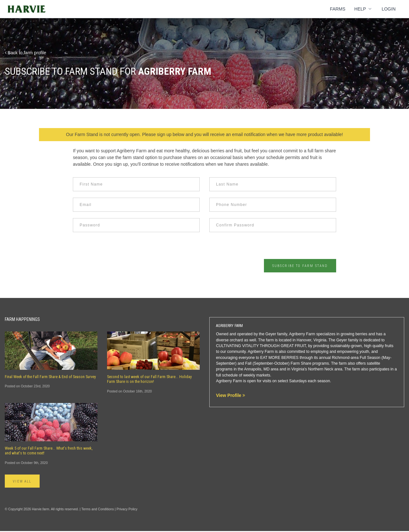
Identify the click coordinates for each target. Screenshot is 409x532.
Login (389, 9)
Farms (338, 9)
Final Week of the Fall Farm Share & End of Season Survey (50, 377)
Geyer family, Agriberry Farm (290, 334)
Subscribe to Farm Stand (295, 266)
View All (25, 482)
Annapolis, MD (257, 370)
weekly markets (257, 376)
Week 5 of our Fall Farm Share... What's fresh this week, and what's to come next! (49, 451)
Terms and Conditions (98, 510)
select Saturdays (292, 381)
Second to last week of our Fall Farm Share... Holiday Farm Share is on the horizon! (149, 380)
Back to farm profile (26, 53)
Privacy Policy (127, 510)
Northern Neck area (325, 370)
